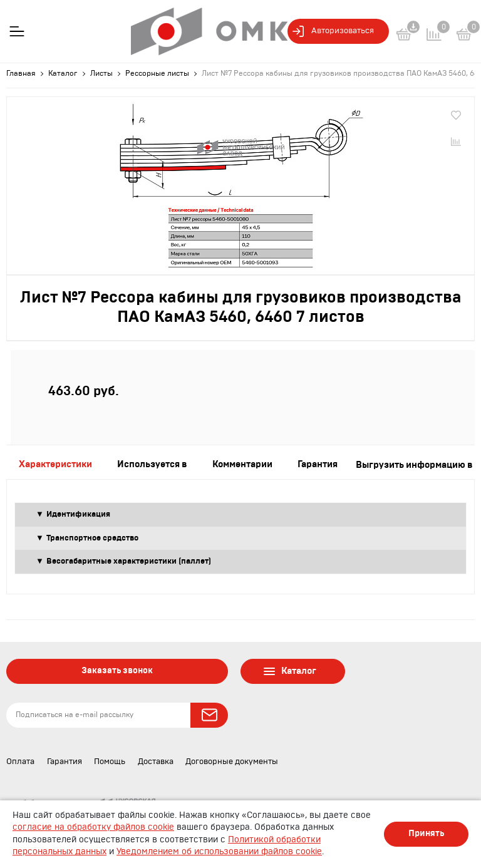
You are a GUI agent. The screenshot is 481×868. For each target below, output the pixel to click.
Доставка (156, 762)
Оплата (20, 762)
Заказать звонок (117, 671)
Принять (426, 834)
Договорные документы (232, 762)
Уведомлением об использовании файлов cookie (219, 852)
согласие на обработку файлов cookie (93, 827)
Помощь (110, 762)
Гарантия (65, 762)
